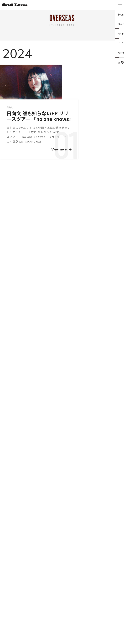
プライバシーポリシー (68, 631)
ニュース (50, 631)
